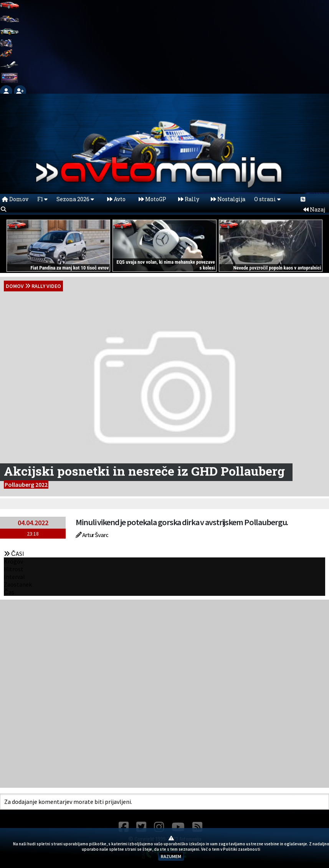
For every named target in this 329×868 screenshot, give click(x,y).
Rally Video (46, 286)
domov (15, 286)
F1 (42, 199)
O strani (267, 199)
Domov (15, 199)
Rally (189, 199)
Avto (116, 199)
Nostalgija (228, 199)
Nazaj (314, 209)
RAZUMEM (171, 856)
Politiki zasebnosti (242, 849)
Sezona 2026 (75, 199)
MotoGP (152, 199)
